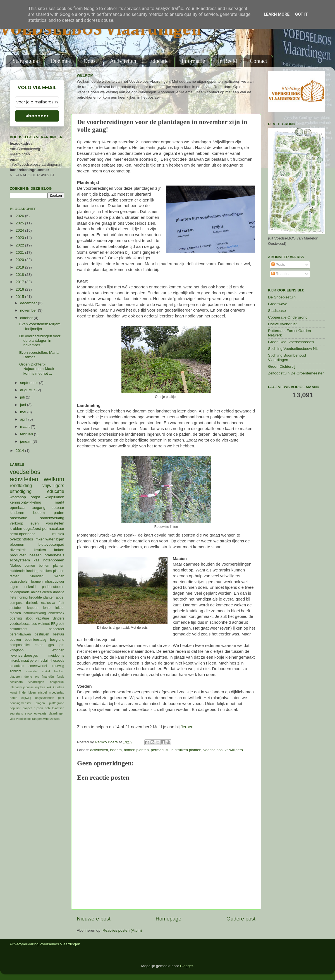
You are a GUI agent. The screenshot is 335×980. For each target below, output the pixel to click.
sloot (29, 618)
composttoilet (20, 645)
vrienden (37, 576)
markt (59, 502)
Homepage (168, 919)
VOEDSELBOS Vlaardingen (101, 30)
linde (22, 692)
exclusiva (48, 603)
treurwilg (58, 666)
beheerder (57, 629)
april (24, 419)
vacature (43, 618)
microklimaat (19, 661)
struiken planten (188, 750)
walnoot (44, 624)
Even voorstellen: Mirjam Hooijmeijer (40, 326)
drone (28, 677)
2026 (20, 216)
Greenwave (278, 304)
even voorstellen (47, 523)
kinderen (17, 513)
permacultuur (162, 750)
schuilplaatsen (55, 708)
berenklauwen (20, 634)
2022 (20, 245)
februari (27, 434)
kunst (13, 692)
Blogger (186, 966)
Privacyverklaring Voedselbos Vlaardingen (45, 944)
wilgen (59, 576)
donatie (59, 592)
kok (49, 687)
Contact (259, 61)
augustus (28, 390)
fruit (61, 603)
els (37, 677)
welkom (54, 479)
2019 (20, 267)
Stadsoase (277, 311)
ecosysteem (20, 560)
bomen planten (136, 750)
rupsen (38, 708)
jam (61, 645)
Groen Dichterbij (282, 366)
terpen (15, 576)
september (30, 383)
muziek (58, 534)
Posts (278, 264)
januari (26, 441)
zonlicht (15, 671)
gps (51, 645)
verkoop (16, 523)
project (27, 708)
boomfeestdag (36, 640)
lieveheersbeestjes (24, 656)
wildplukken (54, 497)
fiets (13, 597)
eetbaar (58, 508)
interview (16, 687)
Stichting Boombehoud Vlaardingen (287, 358)
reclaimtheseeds (52, 661)
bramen (37, 582)
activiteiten (99, 750)
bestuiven (42, 634)
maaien (15, 613)
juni (24, 405)
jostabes (16, 608)
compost (16, 603)
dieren (47, 592)
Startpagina (25, 61)
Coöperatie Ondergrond (288, 317)
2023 (20, 238)
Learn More (277, 14)
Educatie (159, 61)
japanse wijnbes (34, 687)
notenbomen (54, 560)
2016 (20, 289)
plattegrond (57, 703)
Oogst (90, 61)
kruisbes (59, 687)
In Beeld (227, 61)
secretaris (16, 713)
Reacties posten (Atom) (122, 930)
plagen (40, 703)
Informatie (193, 61)
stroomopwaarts (36, 713)
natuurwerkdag (35, 613)
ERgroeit (58, 624)
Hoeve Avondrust (282, 324)
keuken (40, 550)
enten (39, 645)
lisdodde (36, 597)
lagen (14, 587)
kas (36, 560)
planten (49, 597)
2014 (20, 451)
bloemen (17, 544)
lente (47, 608)
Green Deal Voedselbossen (291, 342)
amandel (31, 671)
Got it (301, 14)
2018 (20, 275)
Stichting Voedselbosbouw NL (293, 349)
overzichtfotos (21, 539)
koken (59, 550)
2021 (20, 252)
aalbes (36, 592)
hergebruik (57, 682)
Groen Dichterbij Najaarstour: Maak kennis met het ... (37, 369)
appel (60, 597)
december (29, 303)
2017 (20, 282)
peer (61, 698)
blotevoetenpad (51, 544)
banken (59, 671)
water (50, 539)
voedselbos (213, 750)
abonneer (37, 116)
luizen (32, 692)
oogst (35, 497)
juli (23, 397)
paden (59, 513)
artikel (46, 671)
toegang (39, 508)
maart (25, 427)
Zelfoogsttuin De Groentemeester (296, 373)
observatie (18, 518)
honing (23, 597)
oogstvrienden (45, 698)
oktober (27, 318)
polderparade (20, 592)
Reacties (281, 274)
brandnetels (54, 555)
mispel (42, 692)
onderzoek (56, 613)
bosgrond (57, 640)
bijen (60, 539)
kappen (33, 608)
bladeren (16, 677)
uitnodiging (21, 491)
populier (15, 708)
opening (16, 618)
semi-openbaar (22, 534)
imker (39, 539)
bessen (35, 555)
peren (34, 661)
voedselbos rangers (29, 719)
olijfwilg (26, 698)
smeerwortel (38, 666)
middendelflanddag (24, 571)
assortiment (19, 629)
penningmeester (21, 703)
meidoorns (56, 656)
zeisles (55, 719)
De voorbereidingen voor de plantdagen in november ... (40, 340)
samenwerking (52, 518)
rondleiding (21, 485)
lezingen (58, 650)
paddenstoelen (53, 587)
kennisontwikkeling (26, 502)
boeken (15, 640)
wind (46, 719)
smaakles (17, 666)
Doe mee (61, 61)
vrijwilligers (234, 750)
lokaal (60, 608)
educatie (56, 491)
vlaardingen (56, 713)
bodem (116, 750)
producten (18, 555)
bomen (30, 566)
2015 (20, 297)
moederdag (57, 692)
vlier (13, 719)
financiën (48, 677)
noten (14, 698)
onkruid (30, 587)
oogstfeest (32, 529)
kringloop (17, 650)
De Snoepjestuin (282, 297)
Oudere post (241, 919)
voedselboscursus (23, 624)
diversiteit (18, 550)
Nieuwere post (94, 919)
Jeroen (187, 727)
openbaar (18, 508)
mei (24, 412)
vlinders (58, 618)
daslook (32, 603)
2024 (20, 230)
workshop (18, 497)
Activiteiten (123, 61)
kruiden (16, 529)
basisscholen (20, 582)
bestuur (59, 634)
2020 (20, 260)
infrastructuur (54, 582)
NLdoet (15, 566)
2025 (20, 223)
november (29, 310)
